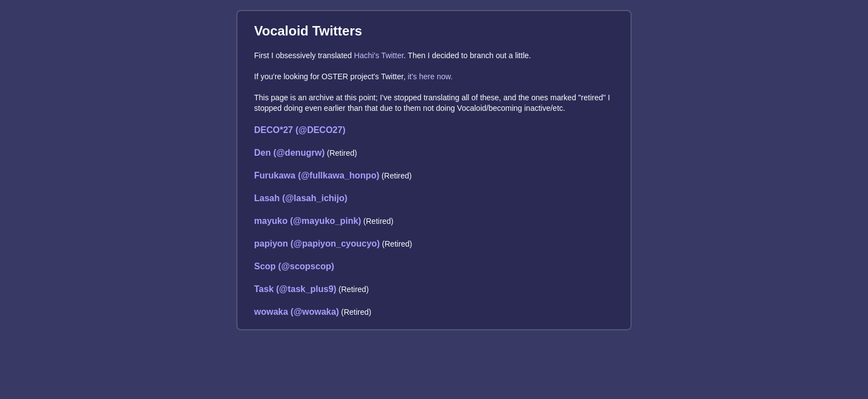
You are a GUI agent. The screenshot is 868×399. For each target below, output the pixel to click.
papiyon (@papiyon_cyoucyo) (317, 244)
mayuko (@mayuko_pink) (308, 221)
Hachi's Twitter (379, 55)
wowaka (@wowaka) (296, 312)
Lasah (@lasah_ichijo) (301, 198)
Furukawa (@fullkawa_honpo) (317, 175)
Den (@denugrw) (290, 153)
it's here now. (430, 76)
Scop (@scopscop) (294, 266)
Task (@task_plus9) (295, 289)
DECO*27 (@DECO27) (300, 130)
